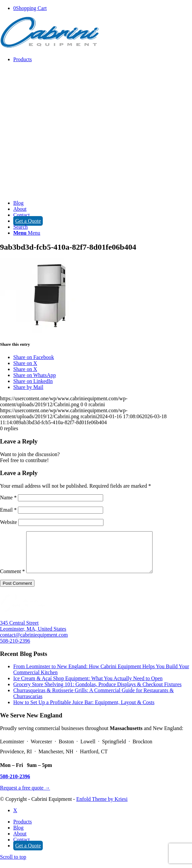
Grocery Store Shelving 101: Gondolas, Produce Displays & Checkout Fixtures (97, 692)
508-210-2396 (15, 649)
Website (8, 522)
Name (8, 497)
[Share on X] (25, 363)
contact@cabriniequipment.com (34, 643)
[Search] (21, 227)
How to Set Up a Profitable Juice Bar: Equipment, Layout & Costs (84, 710)
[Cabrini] (50, 48)
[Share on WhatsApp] (35, 375)
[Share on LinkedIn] (33, 381)
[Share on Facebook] (34, 357)
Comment (12, 579)
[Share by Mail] (28, 387)
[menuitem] (103, 128)
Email (8, 510)
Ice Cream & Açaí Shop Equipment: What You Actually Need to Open (88, 686)
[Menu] (27, 233)
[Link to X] (15, 818)
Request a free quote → (25, 796)
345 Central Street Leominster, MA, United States (33, 634)
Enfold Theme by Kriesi (102, 807)
